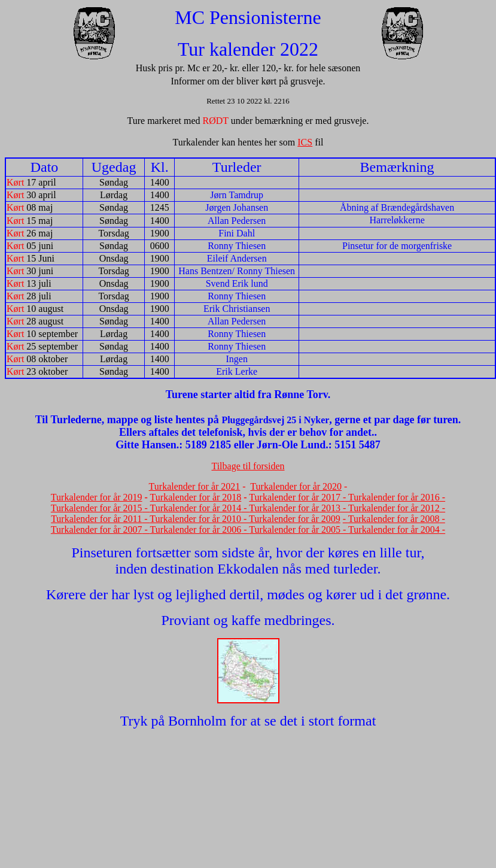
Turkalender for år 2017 (295, 497)
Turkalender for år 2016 (394, 497)
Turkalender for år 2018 (196, 497)
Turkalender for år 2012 (394, 508)
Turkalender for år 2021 (195, 486)
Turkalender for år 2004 (394, 529)
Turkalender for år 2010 (195, 519)
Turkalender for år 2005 (295, 529)
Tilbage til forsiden (248, 466)
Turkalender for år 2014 (196, 508)
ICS (305, 142)
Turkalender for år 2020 (296, 486)
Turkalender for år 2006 (196, 529)
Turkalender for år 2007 (97, 529)
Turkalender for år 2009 (295, 519)
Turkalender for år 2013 (295, 508)
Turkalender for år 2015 (97, 508)
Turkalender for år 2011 (96, 519)
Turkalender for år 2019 (97, 497)
